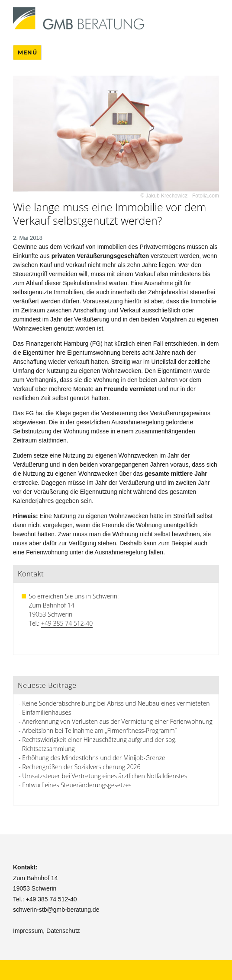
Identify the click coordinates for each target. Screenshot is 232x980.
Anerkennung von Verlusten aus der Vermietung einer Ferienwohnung (117, 721)
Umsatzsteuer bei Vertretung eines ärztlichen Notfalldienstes (105, 776)
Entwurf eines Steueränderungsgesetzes (77, 785)
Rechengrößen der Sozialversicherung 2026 (81, 767)
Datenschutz (63, 931)
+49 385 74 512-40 (67, 623)
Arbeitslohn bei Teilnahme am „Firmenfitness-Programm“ (99, 730)
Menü (27, 52)
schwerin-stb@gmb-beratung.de (56, 910)
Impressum (28, 931)
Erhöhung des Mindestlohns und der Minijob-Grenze (94, 758)
